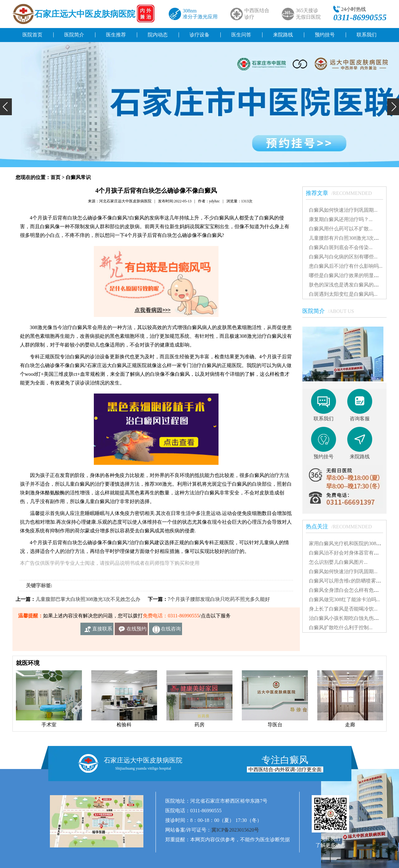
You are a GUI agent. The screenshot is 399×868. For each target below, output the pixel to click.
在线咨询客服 (171, 631)
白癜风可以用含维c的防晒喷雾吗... (347, 581)
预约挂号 (325, 35)
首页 (55, 177)
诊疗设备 (199, 35)
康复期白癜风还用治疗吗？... (341, 219)
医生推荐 (116, 35)
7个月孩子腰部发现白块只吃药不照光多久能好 (219, 599)
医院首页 (32, 35)
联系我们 (367, 35)
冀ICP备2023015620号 (235, 830)
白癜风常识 (78, 177)
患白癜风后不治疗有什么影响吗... (346, 266)
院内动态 (158, 35)
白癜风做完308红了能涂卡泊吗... (344, 599)
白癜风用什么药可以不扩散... (341, 229)
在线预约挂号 (137, 631)
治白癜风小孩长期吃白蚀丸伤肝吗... (348, 618)
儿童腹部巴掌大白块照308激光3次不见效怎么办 (88, 599)
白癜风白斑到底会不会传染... (341, 247)
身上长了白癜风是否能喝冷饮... (343, 609)
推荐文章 (342, 193)
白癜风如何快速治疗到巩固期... (343, 210)
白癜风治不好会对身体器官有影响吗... (351, 553)
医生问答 (241, 35)
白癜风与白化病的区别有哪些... (343, 257)
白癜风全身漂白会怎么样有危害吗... (348, 590)
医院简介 (74, 35)
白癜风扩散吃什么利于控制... (341, 627)
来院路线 (283, 35)
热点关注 (342, 526)
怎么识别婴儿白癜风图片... (338, 562)
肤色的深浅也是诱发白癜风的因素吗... (351, 285)
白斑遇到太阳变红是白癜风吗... (343, 294)
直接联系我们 (102, 631)
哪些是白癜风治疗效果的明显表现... (348, 275)
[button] (6, 107)
